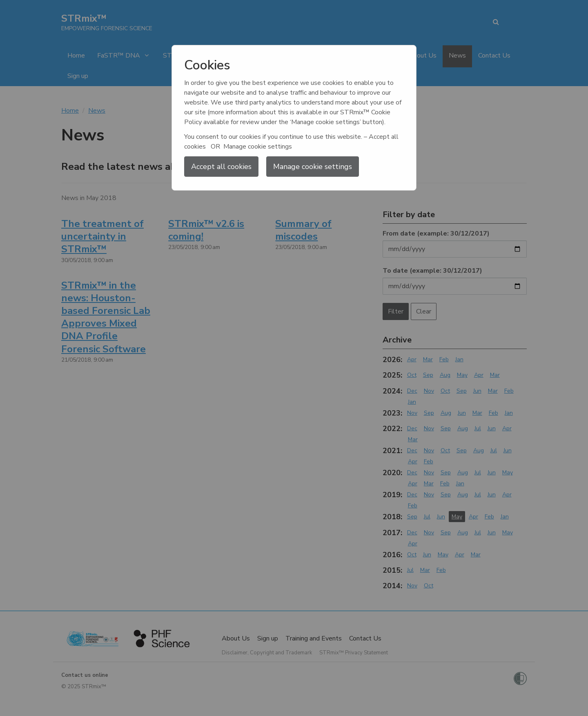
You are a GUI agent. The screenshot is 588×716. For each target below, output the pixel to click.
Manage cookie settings (313, 167)
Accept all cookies (221, 167)
